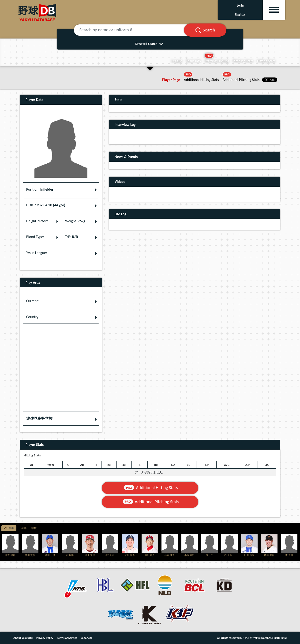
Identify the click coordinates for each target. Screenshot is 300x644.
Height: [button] (37, 221)
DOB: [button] (46, 205)
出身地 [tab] (23, 528)
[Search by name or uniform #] (135, 30)
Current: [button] (34, 301)
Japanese (87, 638)
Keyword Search (150, 44)
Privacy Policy (45, 638)
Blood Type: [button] (37, 237)
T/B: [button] (72, 237)
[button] (61, 419)
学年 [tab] (11, 528)
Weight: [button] (75, 221)
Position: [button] (40, 189)
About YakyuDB (23, 638)
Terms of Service (67, 638)
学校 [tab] (34, 528)
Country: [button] (33, 317)
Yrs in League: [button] (38, 253)
